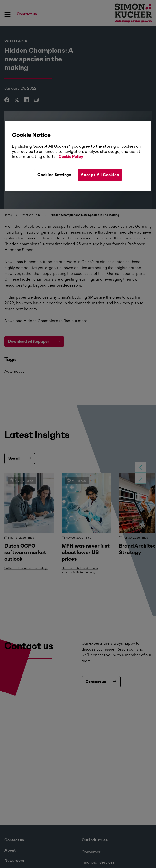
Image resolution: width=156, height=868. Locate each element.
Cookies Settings (54, 175)
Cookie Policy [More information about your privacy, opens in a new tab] (71, 157)
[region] (78, 156)
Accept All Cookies (100, 175)
